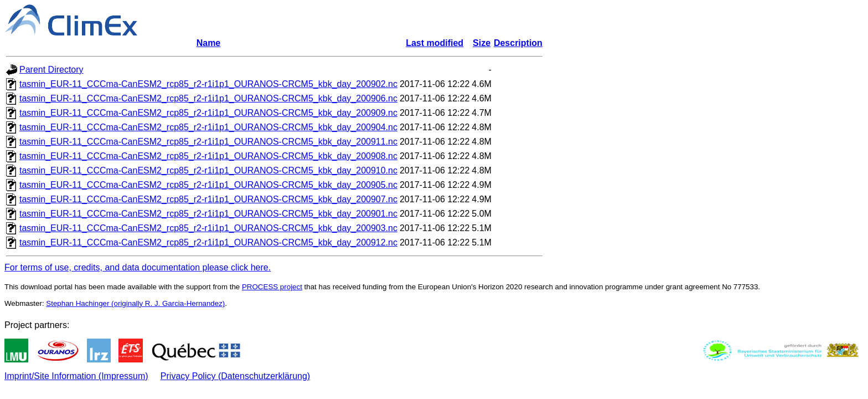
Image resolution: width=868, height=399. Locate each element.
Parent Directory (51, 70)
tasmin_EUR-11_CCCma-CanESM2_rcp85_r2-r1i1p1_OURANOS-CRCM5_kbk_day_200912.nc (208, 242)
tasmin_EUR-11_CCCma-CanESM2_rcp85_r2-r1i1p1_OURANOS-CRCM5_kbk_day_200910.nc (208, 170)
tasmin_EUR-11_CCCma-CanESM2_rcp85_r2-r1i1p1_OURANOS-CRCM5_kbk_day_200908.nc (208, 156)
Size (482, 43)
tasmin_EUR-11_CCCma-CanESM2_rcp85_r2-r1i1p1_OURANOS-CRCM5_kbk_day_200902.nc (208, 84)
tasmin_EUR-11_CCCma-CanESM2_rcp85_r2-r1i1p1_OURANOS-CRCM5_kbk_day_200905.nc (208, 185)
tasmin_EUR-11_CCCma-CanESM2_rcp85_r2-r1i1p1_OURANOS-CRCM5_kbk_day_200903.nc (208, 228)
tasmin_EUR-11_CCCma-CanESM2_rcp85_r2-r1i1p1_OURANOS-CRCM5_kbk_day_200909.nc (208, 113)
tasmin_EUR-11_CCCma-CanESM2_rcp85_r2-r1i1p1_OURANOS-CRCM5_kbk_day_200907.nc (208, 199)
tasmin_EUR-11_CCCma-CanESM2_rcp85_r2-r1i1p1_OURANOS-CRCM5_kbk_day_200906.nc (208, 98)
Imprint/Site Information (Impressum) (76, 376)
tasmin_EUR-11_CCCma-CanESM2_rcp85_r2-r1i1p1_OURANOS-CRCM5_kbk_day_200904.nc (208, 127)
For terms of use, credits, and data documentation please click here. (138, 267)
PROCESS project (272, 287)
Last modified (435, 43)
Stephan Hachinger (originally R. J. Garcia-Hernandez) (135, 303)
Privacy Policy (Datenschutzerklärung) (235, 376)
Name (209, 43)
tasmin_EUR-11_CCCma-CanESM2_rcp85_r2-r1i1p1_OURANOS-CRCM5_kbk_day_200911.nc (208, 142)
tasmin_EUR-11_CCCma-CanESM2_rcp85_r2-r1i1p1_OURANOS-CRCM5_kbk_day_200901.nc (208, 214)
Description (518, 43)
